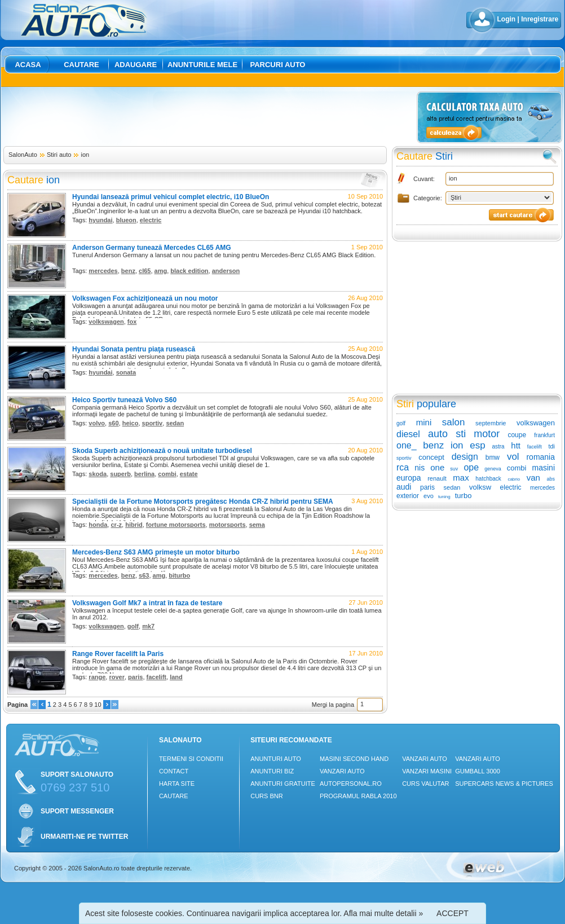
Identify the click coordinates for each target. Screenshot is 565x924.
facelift (156, 677)
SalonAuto (23, 155)
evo (429, 496)
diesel (408, 434)
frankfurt (544, 435)
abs (551, 479)
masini (544, 468)
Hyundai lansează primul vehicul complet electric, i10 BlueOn (171, 197)
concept (431, 457)
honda (98, 525)
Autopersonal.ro (351, 784)
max (461, 478)
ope (471, 467)
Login (507, 19)
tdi (551, 446)
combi (167, 474)
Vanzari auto (342, 771)
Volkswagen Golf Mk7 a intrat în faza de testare (147, 603)
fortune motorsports (176, 525)
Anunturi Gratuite (283, 784)
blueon (126, 220)
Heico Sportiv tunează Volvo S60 (124, 400)
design (465, 457)
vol (513, 457)
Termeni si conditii (191, 759)
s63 (144, 575)
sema (257, 525)
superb (120, 474)
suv (454, 469)
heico (131, 423)
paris (135, 677)
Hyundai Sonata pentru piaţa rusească (134, 349)
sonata (126, 372)
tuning (444, 497)
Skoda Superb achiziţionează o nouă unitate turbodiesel (162, 451)
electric (151, 220)
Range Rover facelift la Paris (118, 654)
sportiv (153, 423)
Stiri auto (59, 155)
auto (438, 434)
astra (498, 446)
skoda (98, 474)
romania (540, 457)
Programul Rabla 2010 (358, 796)
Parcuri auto (278, 65)
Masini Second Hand (354, 759)
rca (403, 467)
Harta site (177, 784)
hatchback (488, 479)
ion (85, 155)
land (176, 677)
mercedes (103, 271)
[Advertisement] (208, 117)
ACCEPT (453, 913)
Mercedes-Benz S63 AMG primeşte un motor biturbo (156, 552)
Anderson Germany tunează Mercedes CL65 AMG (152, 248)
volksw (480, 487)
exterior (408, 496)
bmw (493, 457)
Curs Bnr (266, 796)
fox (132, 322)
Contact (174, 771)
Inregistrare (540, 19)
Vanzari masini (427, 771)
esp (477, 445)
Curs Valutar (425, 784)
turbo (464, 496)
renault (437, 478)
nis (420, 468)
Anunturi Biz (272, 771)
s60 (113, 423)
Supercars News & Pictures (504, 784)
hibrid (134, 525)
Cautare (81, 65)
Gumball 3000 (478, 771)
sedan (175, 423)
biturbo (179, 575)
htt (516, 445)
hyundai (100, 220)
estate (189, 474)
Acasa (28, 65)
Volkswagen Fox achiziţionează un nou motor (145, 298)
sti (461, 434)
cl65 (145, 271)
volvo (97, 423)
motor (487, 434)
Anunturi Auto (276, 759)
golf (133, 626)
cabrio (514, 479)
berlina (144, 474)
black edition (189, 271)
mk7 (148, 626)
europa (409, 478)
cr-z (116, 525)
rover (117, 677)
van (533, 478)
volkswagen (106, 322)
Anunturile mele (202, 65)
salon (454, 422)
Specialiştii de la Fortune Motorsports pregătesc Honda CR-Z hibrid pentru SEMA (203, 501)
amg (161, 271)
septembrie (491, 423)
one (437, 467)
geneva (493, 469)
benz (128, 271)
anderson (226, 271)
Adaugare (136, 65)
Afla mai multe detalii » (383, 913)
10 (98, 705)
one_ (407, 445)
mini (424, 422)
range (97, 677)
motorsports (228, 525)
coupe (517, 435)
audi (404, 487)
